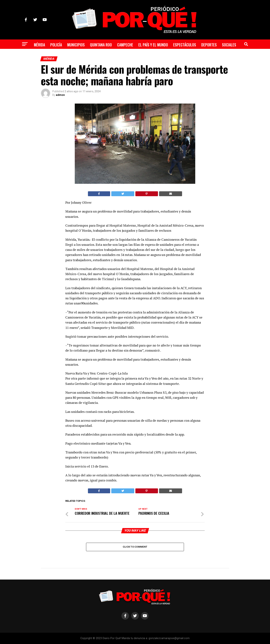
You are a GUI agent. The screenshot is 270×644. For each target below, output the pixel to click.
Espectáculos (185, 45)
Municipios (76, 45)
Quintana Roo (101, 45)
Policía (56, 45)
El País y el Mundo (153, 45)
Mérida (39, 45)
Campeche (125, 45)
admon (60, 95)
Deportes (209, 45)
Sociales (229, 45)
